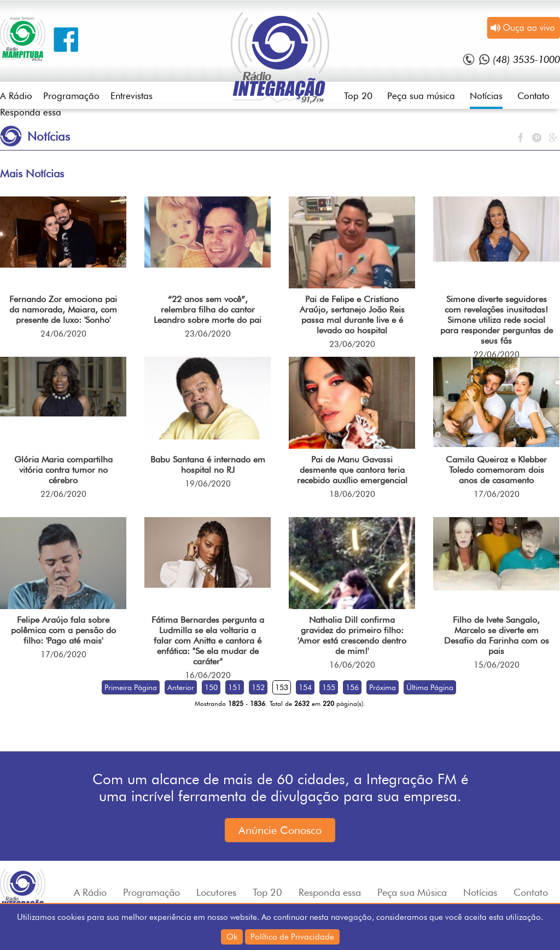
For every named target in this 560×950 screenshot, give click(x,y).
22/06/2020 (497, 355)
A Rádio (16, 96)
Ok (232, 937)
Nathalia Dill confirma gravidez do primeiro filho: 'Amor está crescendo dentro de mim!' (352, 635)
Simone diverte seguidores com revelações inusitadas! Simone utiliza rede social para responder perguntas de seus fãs (497, 320)
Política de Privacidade (292, 937)
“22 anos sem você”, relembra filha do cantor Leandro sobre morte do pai (208, 309)
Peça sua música (421, 96)
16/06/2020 (208, 675)
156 (352, 687)
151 (235, 687)
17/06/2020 (497, 494)
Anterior (181, 687)
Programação (71, 96)
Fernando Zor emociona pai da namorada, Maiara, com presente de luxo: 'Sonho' (63, 309)
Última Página (430, 687)
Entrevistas (132, 96)
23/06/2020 (208, 334)
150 (211, 687)
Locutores (216, 892)
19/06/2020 (208, 484)
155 (329, 687)
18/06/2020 (352, 494)
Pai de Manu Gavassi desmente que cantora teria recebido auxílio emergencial (352, 470)
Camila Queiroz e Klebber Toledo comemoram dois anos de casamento (496, 470)
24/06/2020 (63, 334)
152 (258, 687)
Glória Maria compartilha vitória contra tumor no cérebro (63, 470)
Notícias (486, 96)
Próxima (383, 687)
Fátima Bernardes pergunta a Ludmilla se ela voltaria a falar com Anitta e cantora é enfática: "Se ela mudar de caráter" (208, 641)
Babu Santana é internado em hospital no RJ (208, 465)
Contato (533, 96)
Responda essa (31, 112)
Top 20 (358, 96)
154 (305, 687)
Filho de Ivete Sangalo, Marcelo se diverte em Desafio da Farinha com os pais (497, 635)
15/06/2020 (497, 665)
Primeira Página (131, 687)
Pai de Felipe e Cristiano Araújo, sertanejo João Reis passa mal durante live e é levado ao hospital (352, 315)
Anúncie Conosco (280, 830)
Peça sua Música (412, 892)
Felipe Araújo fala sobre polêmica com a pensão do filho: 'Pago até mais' (63, 630)
